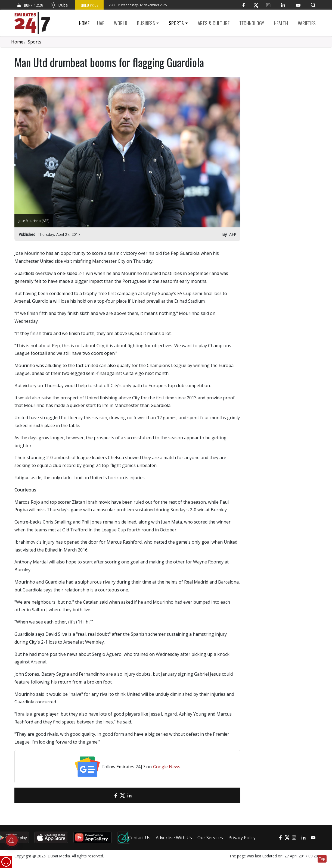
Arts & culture (214, 23)
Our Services (210, 838)
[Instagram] (268, 5)
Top (322, 859)
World (121, 23)
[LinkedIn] (283, 5)
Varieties (307, 23)
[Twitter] (256, 5)
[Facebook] (244, 5)
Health (281, 23)
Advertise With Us (174, 838)
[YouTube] (298, 5)
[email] (106, 795)
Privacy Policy (242, 838)
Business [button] (146, 23)
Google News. (167, 767)
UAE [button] (101, 23)
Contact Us (139, 838)
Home (84, 23)
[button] (313, 5)
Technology (252, 23)
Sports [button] (176, 23)
